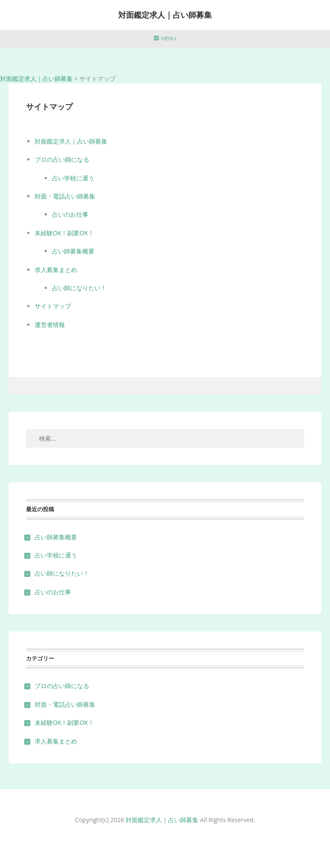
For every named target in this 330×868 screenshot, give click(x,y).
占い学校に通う (73, 178)
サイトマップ (53, 306)
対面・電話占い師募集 (65, 196)
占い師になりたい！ (79, 288)
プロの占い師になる (62, 159)
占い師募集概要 (73, 251)
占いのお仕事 (70, 214)
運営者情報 (50, 325)
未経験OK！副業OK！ (64, 233)
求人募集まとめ (56, 270)
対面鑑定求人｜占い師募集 (165, 15)
